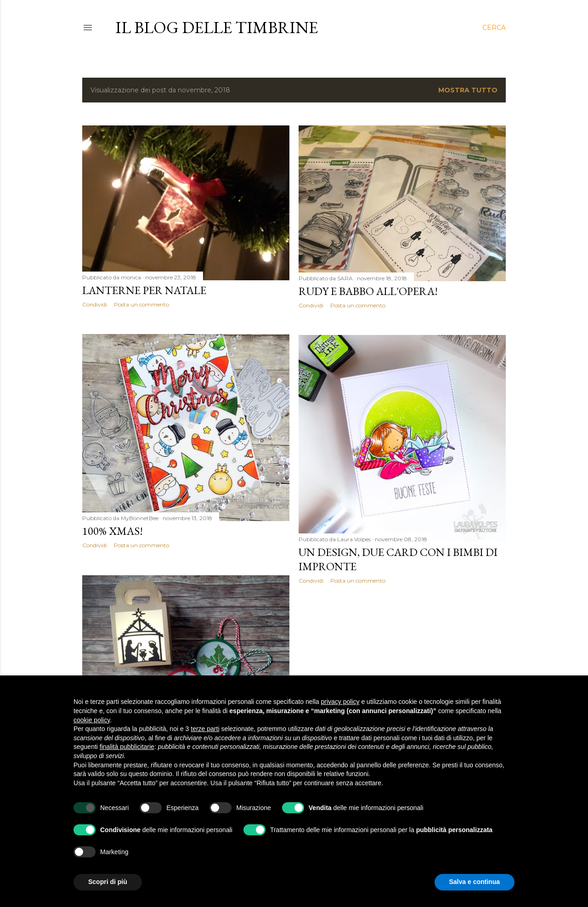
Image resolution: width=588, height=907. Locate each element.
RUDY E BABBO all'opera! (368, 291)
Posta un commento (141, 304)
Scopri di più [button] (108, 882)
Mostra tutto (468, 90)
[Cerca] (494, 28)
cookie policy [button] (92, 720)
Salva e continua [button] (475, 882)
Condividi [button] (95, 304)
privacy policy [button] (340, 702)
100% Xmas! (113, 531)
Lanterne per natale (144, 290)
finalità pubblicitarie (127, 747)
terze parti (205, 729)
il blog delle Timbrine (217, 27)
